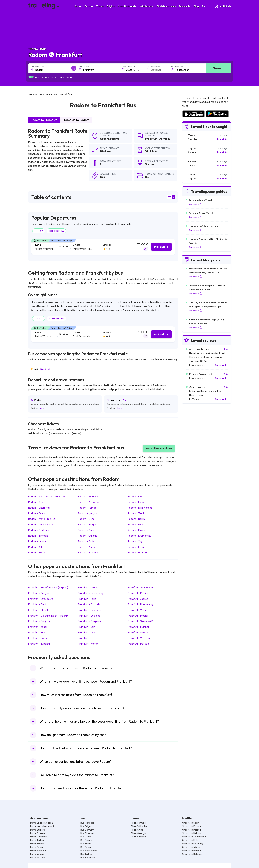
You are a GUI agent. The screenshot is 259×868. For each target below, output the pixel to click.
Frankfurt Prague (38, 593)
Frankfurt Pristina (138, 593)
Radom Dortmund (39, 530)
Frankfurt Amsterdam (141, 587)
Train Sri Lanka (139, 826)
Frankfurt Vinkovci (139, 632)
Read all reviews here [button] (159, 448)
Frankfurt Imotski (88, 644)
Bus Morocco (87, 823)
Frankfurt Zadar (38, 627)
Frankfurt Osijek (88, 638)
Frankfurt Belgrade (89, 610)
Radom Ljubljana (88, 513)
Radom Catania (88, 536)
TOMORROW (56, 231)
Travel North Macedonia (42, 826)
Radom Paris (86, 541)
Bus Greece (87, 837)
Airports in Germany (193, 844)
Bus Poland (86, 847)
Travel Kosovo (37, 857)
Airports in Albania (192, 847)
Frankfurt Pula (37, 632)
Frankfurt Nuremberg (140, 604)
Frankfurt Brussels (89, 604)
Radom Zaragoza (89, 547)
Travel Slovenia (38, 851)
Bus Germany (87, 830)
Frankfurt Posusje (138, 644)
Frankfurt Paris (87, 599)
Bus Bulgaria (87, 826)
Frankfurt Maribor (138, 627)
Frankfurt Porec (38, 638)
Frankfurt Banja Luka (41, 621)
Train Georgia (139, 833)
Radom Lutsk (136, 502)
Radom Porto (86, 530)
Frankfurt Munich (38, 610)
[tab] (103, 247)
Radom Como (136, 547)
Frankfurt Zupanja (39, 644)
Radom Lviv (135, 496)
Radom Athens (37, 547)
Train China (137, 830)
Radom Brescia (137, 552)
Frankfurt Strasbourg (41, 599)
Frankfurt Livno (87, 632)
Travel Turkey (37, 840)
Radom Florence (88, 552)
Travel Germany (38, 837)
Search (218, 68)
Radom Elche (136, 524)
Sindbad (45, 369)
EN (205, 6)
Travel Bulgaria (38, 830)
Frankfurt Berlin (38, 604)
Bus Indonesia (88, 857)
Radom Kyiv (36, 502)
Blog (196, 6)
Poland (114, 139)
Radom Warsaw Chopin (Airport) (48, 496)
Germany (165, 139)
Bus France (86, 840)
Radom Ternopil (88, 508)
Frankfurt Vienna (138, 610)
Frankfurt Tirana (88, 587)
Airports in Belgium (192, 854)
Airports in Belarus (192, 833)
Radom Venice (37, 541)
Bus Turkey (86, 854)
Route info (222, 139)
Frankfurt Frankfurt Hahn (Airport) (48, 587)
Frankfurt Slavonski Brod (142, 621)
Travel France (37, 844)
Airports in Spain (191, 823)
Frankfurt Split (87, 627)
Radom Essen (136, 530)
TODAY (39, 231)
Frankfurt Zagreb (138, 599)
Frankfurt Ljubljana (89, 616)
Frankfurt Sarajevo (89, 621)
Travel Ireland (37, 854)
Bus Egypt (86, 844)
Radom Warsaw (88, 496)
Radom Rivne (86, 519)
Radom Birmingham (140, 508)
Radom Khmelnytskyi (41, 524)
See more (195, 204)
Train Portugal (139, 823)
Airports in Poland (191, 851)
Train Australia (139, 837)
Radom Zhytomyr (89, 502)
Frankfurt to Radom (76, 120)
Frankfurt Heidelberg (90, 593)
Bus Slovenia (87, 833)
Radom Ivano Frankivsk (42, 519)
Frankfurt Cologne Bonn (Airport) (48, 616)
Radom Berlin (136, 519)
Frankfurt (151, 139)
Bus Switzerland (89, 851)
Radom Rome (37, 552)
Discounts (185, 6)
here (42, 408)
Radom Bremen (38, 536)
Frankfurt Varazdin (139, 638)
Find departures (166, 6)
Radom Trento (137, 513)
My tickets (223, 6)
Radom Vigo (136, 541)
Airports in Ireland (191, 830)
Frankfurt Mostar (138, 616)
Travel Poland (37, 847)
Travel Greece (37, 833)
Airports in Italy (190, 840)
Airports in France (191, 826)
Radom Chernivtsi (39, 508)
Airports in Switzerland (194, 837)
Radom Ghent (37, 513)
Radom (104, 139)
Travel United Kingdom (42, 823)
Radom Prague (87, 524)
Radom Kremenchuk (140, 536)
